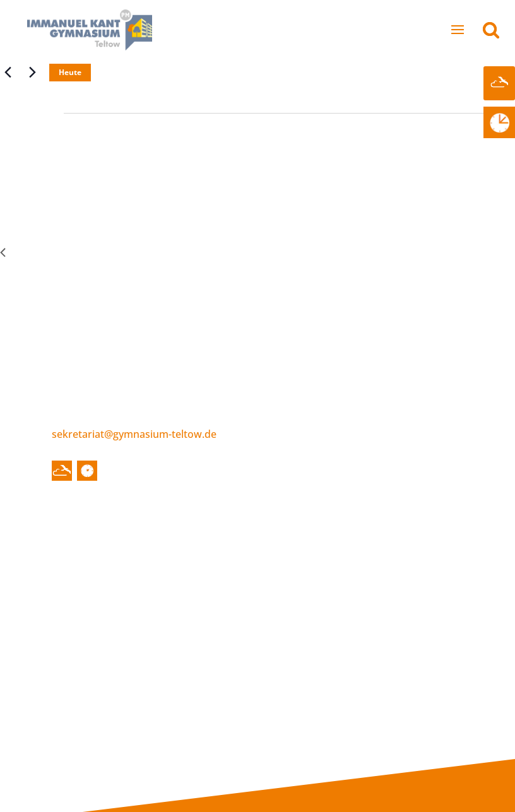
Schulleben (271, 534)
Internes (84, 721)
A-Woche (94, 171)
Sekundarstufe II (288, 644)
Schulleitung (171, 548)
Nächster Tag (474, 252)
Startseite (88, 534)
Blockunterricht (421, 548)
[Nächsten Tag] (32, 73)
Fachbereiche (280, 606)
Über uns (158, 534)
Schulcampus (280, 587)
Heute (70, 72)
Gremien (163, 587)
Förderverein (173, 606)
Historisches (278, 548)
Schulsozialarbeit (183, 625)
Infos (390, 534)
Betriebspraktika (423, 568)
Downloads (411, 606)
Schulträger (170, 644)
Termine (88, 568)
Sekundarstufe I (286, 625)
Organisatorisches (292, 697)
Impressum (383, 735)
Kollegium (166, 568)
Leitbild (266, 568)
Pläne (397, 587)
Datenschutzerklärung (410, 755)
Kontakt (371, 721)
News (81, 548)
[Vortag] (8, 73)
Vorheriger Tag (44, 252)
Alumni (400, 625)
